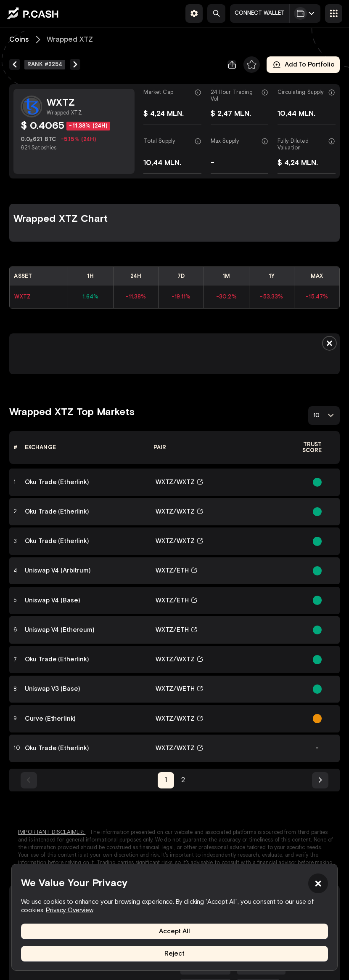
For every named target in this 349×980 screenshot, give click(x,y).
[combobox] (324, 415)
